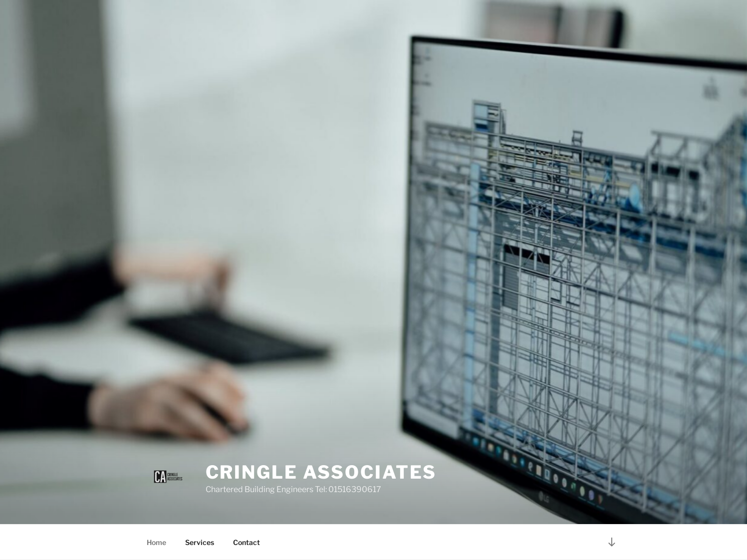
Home (156, 542)
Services (200, 542)
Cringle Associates (321, 472)
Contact (247, 542)
